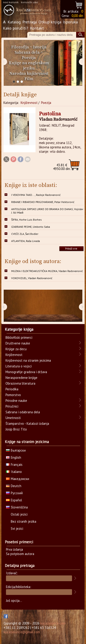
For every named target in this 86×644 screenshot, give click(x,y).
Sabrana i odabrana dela (23, 412)
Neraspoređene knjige (21, 378)
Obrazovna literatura (20, 383)
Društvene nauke (18, 343)
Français (14, 465)
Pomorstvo (13, 395)
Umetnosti (13, 418)
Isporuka (70, 22)
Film (29, 79)
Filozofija (20, 47)
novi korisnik (11, 2)
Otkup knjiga (50, 22)
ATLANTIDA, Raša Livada (26, 241)
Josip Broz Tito (16, 429)
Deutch (14, 486)
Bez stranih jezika (24, 521)
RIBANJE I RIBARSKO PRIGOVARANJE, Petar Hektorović (43, 202)
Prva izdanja (14, 549)
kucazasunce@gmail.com (22, 632)
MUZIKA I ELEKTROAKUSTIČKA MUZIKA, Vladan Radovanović (47, 271)
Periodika (12, 389)
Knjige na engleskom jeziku (29, 66)
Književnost (29, 103)
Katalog (14, 22)
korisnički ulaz (29, 2)
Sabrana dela (27, 52)
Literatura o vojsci (19, 366)
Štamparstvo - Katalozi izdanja (27, 423)
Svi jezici (17, 529)
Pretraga (30, 22)
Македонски (18, 479)
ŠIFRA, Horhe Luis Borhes (26, 220)
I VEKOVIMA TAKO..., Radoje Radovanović (36, 195)
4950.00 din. (62, 167)
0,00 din (77, 16)
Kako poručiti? (16, 28)
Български (16, 450)
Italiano (14, 472)
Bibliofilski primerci (19, 337)
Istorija (40, 47)
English (14, 457)
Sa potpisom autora (20, 554)
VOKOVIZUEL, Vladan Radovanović (32, 278)
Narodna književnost (29, 74)
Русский (14, 493)
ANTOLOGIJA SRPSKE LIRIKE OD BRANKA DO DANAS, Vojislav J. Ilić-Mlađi (47, 211)
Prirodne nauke (16, 401)
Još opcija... (14, 601)
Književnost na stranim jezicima (28, 360)
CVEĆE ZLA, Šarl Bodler (25, 234)
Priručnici (12, 406)
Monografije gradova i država (26, 372)
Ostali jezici (19, 514)
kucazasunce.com (53, 623)
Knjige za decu (16, 349)
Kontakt (37, 28)
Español (14, 500)
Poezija (29, 58)
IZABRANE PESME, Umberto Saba (31, 227)
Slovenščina (17, 507)
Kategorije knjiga (19, 329)
